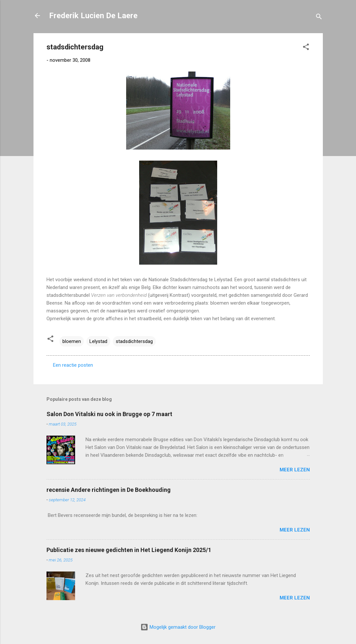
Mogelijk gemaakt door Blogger (178, 627)
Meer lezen (295, 470)
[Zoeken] (319, 18)
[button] (306, 48)
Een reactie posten (73, 365)
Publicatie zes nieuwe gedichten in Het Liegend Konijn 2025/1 (129, 550)
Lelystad (98, 341)
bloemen (72, 341)
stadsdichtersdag (134, 341)
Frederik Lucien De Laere (93, 16)
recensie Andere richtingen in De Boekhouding (109, 490)
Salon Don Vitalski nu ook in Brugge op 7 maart (109, 414)
